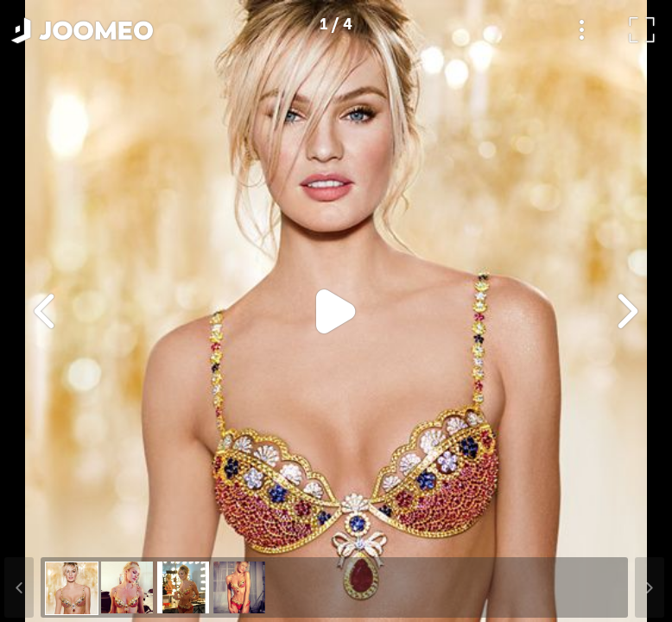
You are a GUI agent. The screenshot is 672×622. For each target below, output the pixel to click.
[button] (46, 533)
